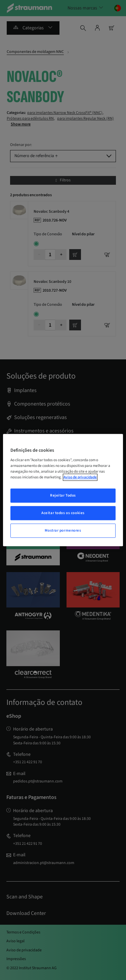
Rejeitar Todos (63, 496)
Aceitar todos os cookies (63, 513)
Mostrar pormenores (63, 530)
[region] (63, 490)
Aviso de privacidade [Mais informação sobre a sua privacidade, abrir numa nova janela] (80, 477)
